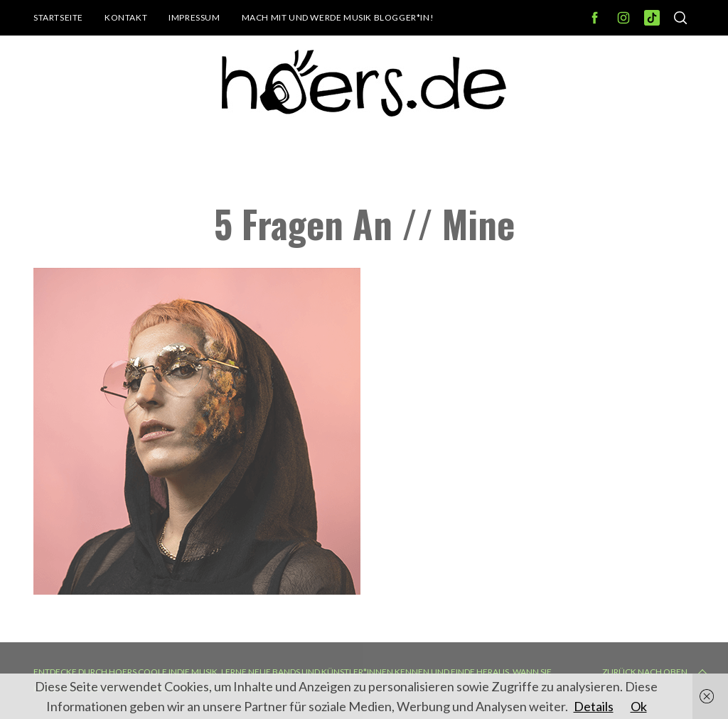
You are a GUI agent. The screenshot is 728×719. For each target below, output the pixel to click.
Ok (639, 706)
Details (594, 706)
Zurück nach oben (656, 672)
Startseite (58, 17)
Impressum (194, 17)
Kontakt (126, 17)
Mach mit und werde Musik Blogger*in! (338, 17)
